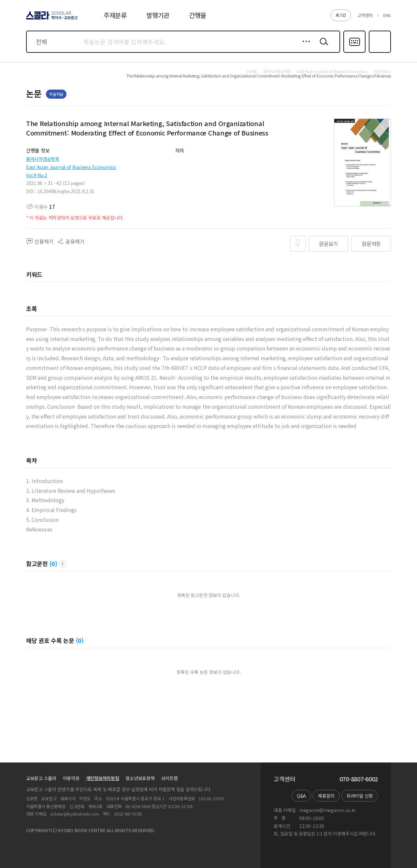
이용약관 (71, 778)
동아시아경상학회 (43, 159)
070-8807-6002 (359, 779)
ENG (387, 15)
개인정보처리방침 (103, 778)
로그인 (341, 15)
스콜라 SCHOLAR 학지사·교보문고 (51, 19)
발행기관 (158, 15)
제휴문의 (326, 796)
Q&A (301, 796)
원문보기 (329, 244)
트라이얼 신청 (360, 796)
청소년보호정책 (140, 778)
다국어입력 (354, 52)
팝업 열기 (63, 564)
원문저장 (371, 244)
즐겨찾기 (379, 52)
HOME (252, 71)
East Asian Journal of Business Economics (71, 167)
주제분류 (115, 15)
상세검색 (304, 47)
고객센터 (365, 15)
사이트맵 (169, 778)
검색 (323, 47)
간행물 (198, 15)
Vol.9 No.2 (37, 175)
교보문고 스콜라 (41, 778)
